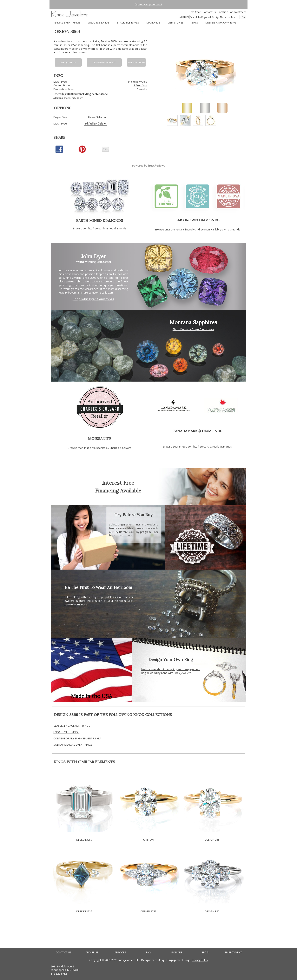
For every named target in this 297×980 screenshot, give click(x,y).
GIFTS (194, 22)
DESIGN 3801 (213, 911)
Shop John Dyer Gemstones (93, 299)
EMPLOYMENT (233, 952)
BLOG (205, 952)
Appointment (238, 12)
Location (223, 12)
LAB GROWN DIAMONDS (197, 220)
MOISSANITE (100, 439)
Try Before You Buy (104, 62)
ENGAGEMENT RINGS (67, 22)
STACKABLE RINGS (128, 22)
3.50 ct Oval (140, 85)
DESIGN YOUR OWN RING (221, 22)
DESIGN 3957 (84, 840)
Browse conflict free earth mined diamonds (100, 228)
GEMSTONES (176, 22)
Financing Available (118, 491)
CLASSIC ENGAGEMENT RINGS (72, 726)
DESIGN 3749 (148, 911)
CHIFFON (148, 840)
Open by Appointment (148, 4)
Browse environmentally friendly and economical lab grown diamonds (197, 229)
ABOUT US (92, 952)
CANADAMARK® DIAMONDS (197, 431)
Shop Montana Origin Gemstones (193, 329)
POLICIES (177, 952)
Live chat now (136, 62)
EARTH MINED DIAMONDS (100, 220)
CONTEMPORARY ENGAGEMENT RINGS (77, 738)
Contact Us (209, 12)
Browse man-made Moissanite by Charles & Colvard (100, 448)
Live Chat (195, 12)
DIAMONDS (153, 22)
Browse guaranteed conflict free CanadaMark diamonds (197, 447)
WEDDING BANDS (99, 22)
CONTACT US (64, 952)
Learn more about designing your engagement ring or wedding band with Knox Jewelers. (171, 671)
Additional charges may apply (68, 98)
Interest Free (118, 483)
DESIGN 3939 (84, 911)
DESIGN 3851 (213, 840)
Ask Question (68, 62)
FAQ (148, 952)
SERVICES (120, 952)
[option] (172, 120)
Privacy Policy (200, 960)
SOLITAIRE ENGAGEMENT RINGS (73, 745)
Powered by (149, 166)
